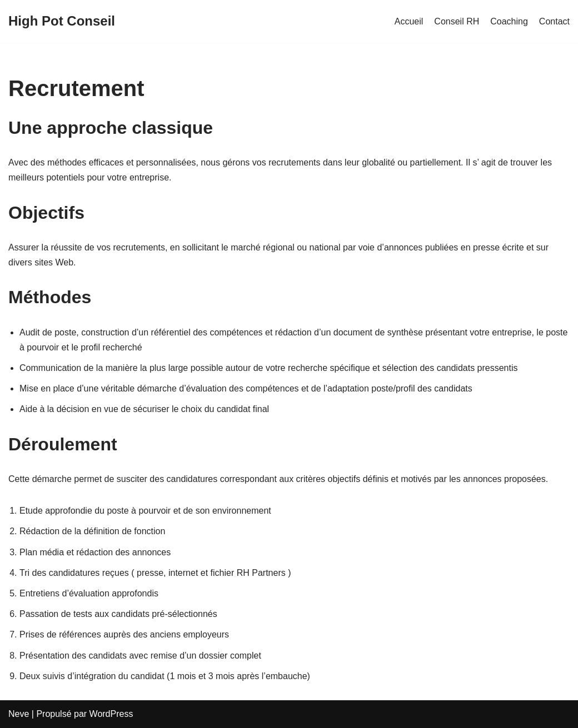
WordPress (111, 714)
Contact (554, 21)
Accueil (409, 21)
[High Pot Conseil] (62, 21)
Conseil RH (457, 21)
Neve (19, 714)
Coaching (509, 21)
